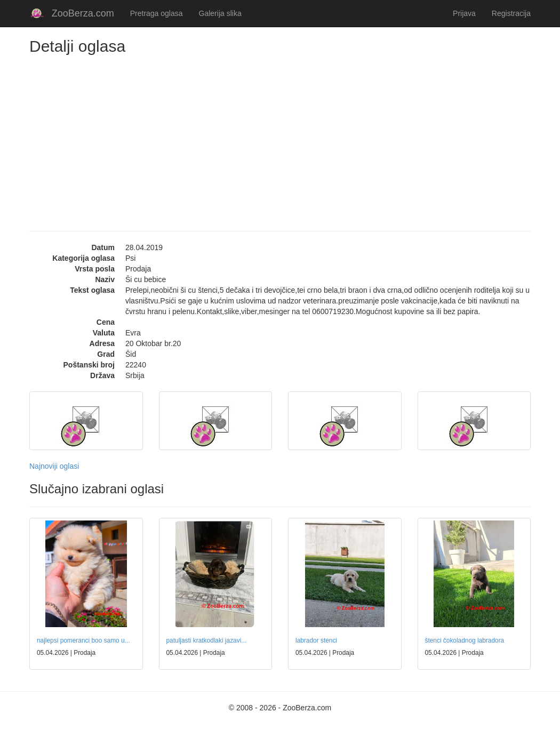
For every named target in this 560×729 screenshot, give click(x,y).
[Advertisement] (280, 135)
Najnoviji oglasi (54, 466)
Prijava (464, 13)
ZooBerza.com (83, 13)
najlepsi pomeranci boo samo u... (83, 640)
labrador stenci (316, 640)
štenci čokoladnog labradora (465, 640)
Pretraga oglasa (157, 13)
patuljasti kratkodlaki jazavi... (207, 640)
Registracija (511, 13)
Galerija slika (220, 13)
